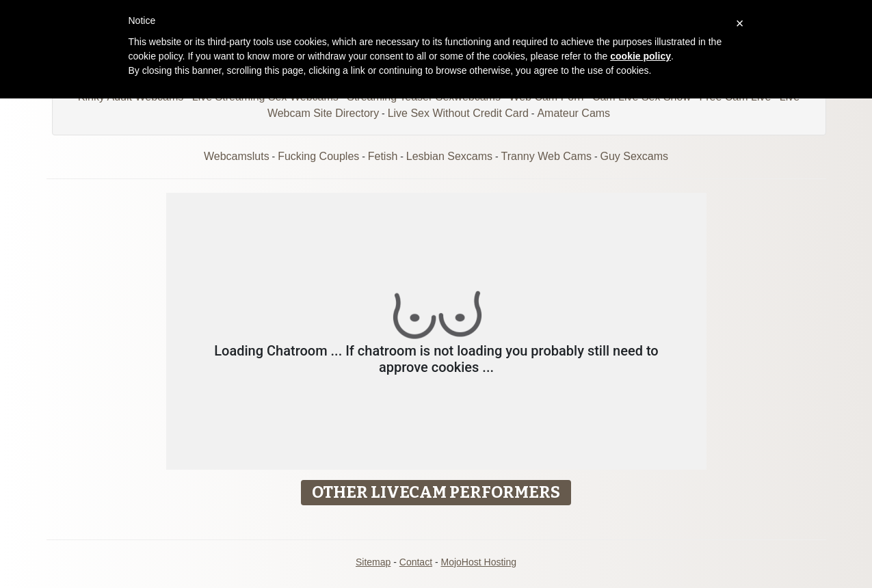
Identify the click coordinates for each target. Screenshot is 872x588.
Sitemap (373, 562)
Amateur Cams (573, 113)
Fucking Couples (318, 156)
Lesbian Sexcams (449, 156)
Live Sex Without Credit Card (458, 113)
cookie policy (640, 56)
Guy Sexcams (634, 156)
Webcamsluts (237, 156)
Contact (416, 562)
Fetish (383, 156)
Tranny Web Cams (546, 156)
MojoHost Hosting (479, 562)
